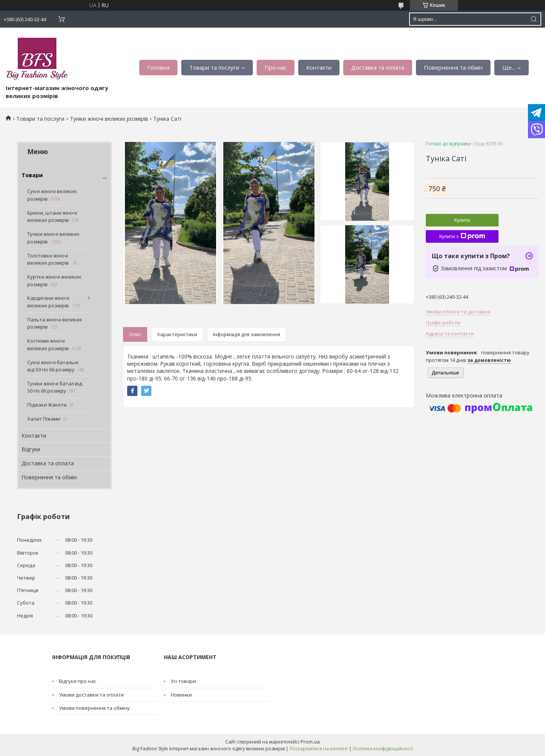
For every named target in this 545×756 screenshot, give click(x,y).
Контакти (319, 67)
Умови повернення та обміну (94, 708)
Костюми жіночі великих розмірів (48, 344)
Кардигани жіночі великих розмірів (49, 302)
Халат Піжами (44, 419)
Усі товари (183, 681)
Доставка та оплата (378, 67)
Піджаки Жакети (47, 405)
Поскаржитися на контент (319, 749)
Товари (32, 175)
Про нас (276, 67)
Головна (158, 67)
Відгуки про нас (78, 681)
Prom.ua (310, 742)
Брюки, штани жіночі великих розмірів (52, 217)
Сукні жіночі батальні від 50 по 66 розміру (53, 366)
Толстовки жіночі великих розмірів (49, 259)
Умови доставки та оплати (91, 695)
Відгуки (31, 449)
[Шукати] (534, 19)
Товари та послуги (214, 67)
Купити (462, 220)
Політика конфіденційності (383, 749)
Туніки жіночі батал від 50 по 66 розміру (55, 387)
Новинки (181, 695)
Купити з (462, 236)
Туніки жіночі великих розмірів (109, 119)
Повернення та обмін (453, 67)
